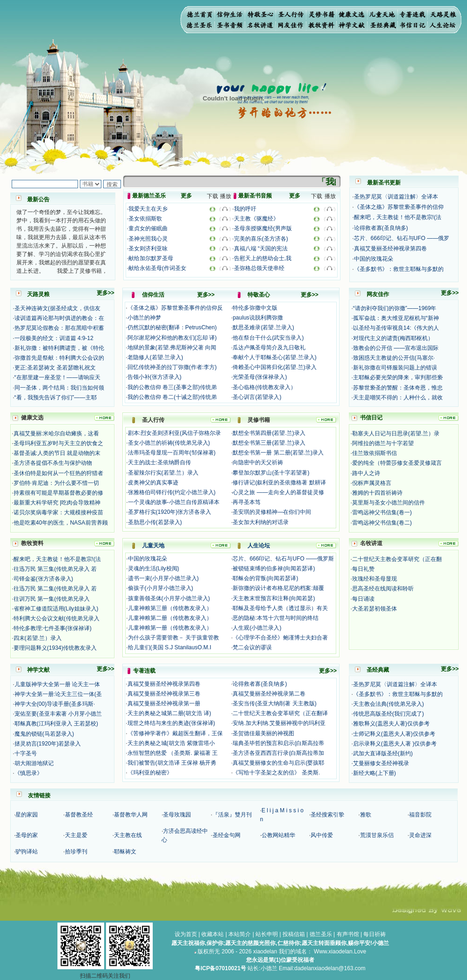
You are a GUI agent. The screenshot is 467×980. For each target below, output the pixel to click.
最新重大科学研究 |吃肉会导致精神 (57, 503)
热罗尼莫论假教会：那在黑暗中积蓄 (59, 328)
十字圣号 (26, 753)
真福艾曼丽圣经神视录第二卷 (269, 694)
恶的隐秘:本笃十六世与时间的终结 (275, 618)
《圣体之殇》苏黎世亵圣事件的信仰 (399, 207)
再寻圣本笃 (247, 502)
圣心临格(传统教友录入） (264, 387)
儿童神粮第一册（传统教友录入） (170, 628)
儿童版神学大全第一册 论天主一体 (57, 684)
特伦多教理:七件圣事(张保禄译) (53, 628)
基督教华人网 (131, 815)
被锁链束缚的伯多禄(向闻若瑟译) (274, 568)
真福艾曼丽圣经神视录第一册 (164, 703)
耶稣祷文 (125, 852)
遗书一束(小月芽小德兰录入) (163, 578)
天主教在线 (128, 835)
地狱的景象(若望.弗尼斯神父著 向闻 (172, 348)
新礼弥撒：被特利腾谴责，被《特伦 (59, 348)
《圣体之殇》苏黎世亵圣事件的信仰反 (175, 308)
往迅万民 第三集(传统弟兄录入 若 (55, 569)
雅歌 (366, 815)
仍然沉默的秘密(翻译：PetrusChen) (172, 327)
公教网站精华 (278, 835)
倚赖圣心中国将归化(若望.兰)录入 (274, 367)
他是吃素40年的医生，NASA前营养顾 (61, 523)
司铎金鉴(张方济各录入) (43, 579)
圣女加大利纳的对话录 (261, 522)
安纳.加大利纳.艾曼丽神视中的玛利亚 (279, 723)
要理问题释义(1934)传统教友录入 (55, 648)
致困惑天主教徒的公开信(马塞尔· (394, 358)
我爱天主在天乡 (148, 209)
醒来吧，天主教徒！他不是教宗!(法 (398, 217)
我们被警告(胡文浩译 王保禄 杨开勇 (172, 763)
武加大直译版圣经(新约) (383, 753)
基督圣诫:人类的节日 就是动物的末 (57, 453)
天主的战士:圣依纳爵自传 (159, 462)
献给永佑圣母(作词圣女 (157, 268)
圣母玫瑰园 (177, 815)
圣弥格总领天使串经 (259, 268)
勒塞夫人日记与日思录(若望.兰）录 (396, 433)
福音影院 (420, 815)
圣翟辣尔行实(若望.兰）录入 (163, 473)
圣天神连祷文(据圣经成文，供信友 (57, 308)
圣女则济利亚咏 (148, 249)
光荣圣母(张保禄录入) (260, 377)
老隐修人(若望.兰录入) (155, 357)
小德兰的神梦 (144, 318)
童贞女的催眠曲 (148, 228)
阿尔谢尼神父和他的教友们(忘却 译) (172, 338)
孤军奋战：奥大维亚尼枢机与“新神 (396, 318)
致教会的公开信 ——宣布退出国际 (396, 348)
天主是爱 (76, 835)
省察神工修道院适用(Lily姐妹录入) (56, 609)
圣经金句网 (226, 835)
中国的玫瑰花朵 (374, 259)
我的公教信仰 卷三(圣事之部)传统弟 (172, 387)
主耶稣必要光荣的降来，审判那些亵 (398, 377)
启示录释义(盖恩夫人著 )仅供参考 (395, 744)
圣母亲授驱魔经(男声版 (263, 228)
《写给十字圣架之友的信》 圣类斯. (276, 773)
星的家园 (27, 815)
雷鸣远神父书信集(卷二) (382, 523)
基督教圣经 (79, 815)
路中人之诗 (366, 473)
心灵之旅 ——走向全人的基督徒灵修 (278, 492)
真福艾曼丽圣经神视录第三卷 (164, 694)
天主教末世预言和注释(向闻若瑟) (274, 598)
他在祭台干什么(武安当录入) (268, 338)
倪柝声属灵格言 (372, 483)
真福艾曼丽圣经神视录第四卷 (390, 249)
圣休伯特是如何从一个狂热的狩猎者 (58, 473)
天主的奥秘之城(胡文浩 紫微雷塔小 (171, 743)
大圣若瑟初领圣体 (375, 609)
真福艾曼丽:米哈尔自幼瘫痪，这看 (56, 433)
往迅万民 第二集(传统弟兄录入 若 (55, 589)
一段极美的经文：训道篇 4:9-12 (54, 338)
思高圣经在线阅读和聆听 (383, 589)
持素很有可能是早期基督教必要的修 (58, 493)
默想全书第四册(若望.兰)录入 (269, 433)
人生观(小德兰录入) (257, 628)
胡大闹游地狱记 (34, 763)
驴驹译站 (27, 852)
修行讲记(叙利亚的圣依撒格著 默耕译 (279, 483)
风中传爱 (322, 835)
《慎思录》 (28, 773)
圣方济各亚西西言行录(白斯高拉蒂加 (278, 753)
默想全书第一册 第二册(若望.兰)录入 (278, 453)
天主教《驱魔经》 (256, 219)
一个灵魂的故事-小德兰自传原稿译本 (174, 502)
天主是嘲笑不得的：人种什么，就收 (398, 398)
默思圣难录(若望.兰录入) (263, 327)
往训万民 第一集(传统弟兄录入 (52, 599)
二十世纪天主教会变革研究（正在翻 (397, 559)
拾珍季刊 (76, 852)
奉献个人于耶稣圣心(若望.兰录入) (274, 357)
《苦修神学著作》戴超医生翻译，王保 (175, 733)
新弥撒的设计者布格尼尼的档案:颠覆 (278, 588)
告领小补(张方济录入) (155, 377)
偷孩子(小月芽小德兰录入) (161, 588)
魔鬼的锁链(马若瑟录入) (44, 734)
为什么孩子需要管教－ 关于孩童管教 (173, 638)
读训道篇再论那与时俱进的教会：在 (59, 318)
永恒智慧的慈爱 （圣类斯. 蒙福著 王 (173, 753)
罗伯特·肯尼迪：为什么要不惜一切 (56, 483)
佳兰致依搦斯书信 (375, 453)
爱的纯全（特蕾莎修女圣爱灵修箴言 (397, 463)
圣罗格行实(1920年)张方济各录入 (170, 512)
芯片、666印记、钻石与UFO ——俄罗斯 (283, 559)
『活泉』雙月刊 (232, 815)
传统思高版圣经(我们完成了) (389, 714)
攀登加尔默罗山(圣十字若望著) (271, 473)
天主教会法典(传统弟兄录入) (389, 704)
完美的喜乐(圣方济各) (261, 239)
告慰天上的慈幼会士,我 (263, 258)
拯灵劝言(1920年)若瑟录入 (48, 744)
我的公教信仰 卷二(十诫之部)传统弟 (172, 397)
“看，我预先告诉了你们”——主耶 (56, 398)
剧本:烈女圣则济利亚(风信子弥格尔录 (174, 433)
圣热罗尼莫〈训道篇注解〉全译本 (396, 197)
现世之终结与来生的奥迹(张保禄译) (171, 723)
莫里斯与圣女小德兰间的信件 (389, 503)
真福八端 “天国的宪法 (261, 249)
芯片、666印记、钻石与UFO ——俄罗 (402, 238)
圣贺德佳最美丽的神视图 (263, 733)
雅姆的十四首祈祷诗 (377, 493)
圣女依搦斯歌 (145, 219)
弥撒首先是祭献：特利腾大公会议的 (59, 358)
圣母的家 (27, 835)
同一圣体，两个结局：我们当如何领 (59, 388)
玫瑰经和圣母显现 (375, 579)
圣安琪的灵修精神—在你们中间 (272, 512)
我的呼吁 (245, 209)
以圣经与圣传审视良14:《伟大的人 (396, 328)
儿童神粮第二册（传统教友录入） (170, 618)
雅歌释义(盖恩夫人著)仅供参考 (391, 724)
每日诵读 (363, 599)
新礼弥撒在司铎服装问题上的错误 (395, 368)
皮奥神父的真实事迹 (153, 483)
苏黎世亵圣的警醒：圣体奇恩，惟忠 (398, 388)
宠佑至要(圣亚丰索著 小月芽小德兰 (58, 714)
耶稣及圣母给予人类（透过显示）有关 (280, 608)
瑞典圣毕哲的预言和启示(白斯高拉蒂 (278, 743)
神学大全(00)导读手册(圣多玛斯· (55, 704)
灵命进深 (420, 835)
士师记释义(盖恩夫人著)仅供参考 (394, 734)
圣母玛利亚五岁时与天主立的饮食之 (58, 443)
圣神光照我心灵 (148, 239)
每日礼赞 (363, 569)
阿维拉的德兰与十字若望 (383, 443)
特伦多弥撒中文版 (255, 308)
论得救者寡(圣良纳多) (381, 228)
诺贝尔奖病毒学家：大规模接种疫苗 (58, 512)
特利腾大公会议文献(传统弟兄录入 (57, 618)
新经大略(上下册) (375, 773)
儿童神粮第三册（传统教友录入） (170, 608)
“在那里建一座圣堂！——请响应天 (57, 377)
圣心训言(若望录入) (257, 397)
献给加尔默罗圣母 (151, 258)
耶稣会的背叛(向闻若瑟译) (265, 578)
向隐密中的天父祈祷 (258, 462)
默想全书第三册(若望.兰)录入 (269, 443)
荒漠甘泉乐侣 (377, 835)
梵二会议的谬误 (252, 647)
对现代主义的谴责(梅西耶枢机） (393, 338)
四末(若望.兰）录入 (38, 638)
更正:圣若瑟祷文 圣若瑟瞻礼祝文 (55, 368)
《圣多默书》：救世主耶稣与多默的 (399, 269)
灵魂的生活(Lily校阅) (154, 568)
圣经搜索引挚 (327, 815)
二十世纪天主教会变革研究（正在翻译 (280, 713)
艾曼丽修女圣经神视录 (381, 763)
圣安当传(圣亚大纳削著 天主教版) (274, 703)
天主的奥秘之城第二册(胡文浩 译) (169, 713)
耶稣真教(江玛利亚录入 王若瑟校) (56, 724)
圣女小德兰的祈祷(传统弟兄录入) (169, 443)
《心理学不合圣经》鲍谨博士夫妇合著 (280, 638)
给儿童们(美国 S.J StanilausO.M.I (170, 647)
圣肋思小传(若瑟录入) (155, 522)
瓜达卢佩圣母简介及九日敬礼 (269, 348)
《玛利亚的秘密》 (150, 773)
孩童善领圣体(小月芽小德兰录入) (169, 598)
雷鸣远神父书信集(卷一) (382, 512)
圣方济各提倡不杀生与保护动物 (53, 463)
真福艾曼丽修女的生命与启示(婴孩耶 (278, 763)
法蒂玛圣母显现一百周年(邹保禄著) (172, 453)
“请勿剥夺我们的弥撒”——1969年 (395, 308)
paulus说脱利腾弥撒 (258, 318)
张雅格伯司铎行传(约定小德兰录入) (172, 492)
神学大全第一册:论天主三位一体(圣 (58, 694)
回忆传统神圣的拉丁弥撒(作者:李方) (172, 367)
